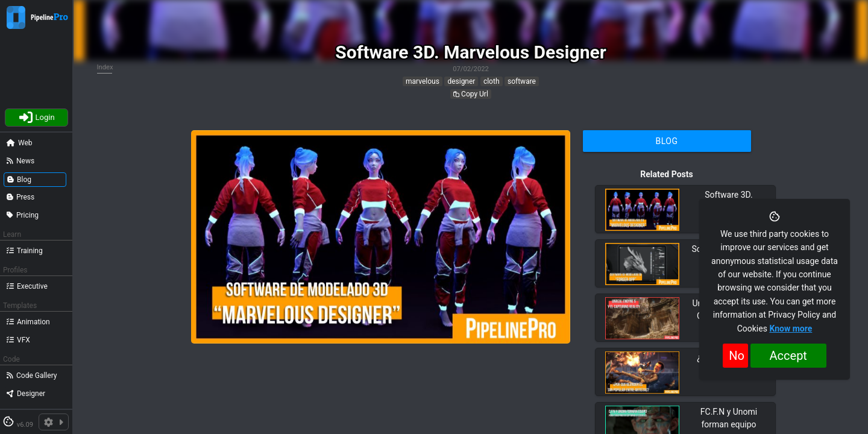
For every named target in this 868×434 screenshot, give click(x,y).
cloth (492, 81)
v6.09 (25, 425)
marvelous (423, 81)
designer (461, 81)
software (522, 81)
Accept (788, 356)
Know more (791, 329)
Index (105, 67)
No (737, 356)
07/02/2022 (471, 69)
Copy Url (471, 94)
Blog (667, 141)
